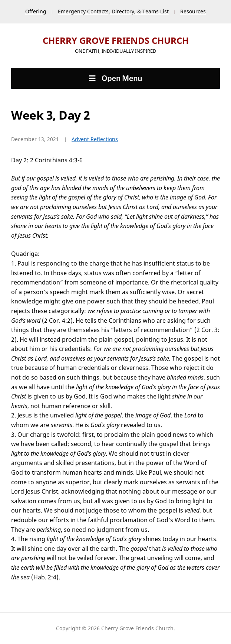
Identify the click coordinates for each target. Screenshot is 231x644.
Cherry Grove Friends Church (116, 40)
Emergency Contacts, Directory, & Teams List (113, 11)
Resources (193, 11)
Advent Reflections (95, 139)
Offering (36, 11)
